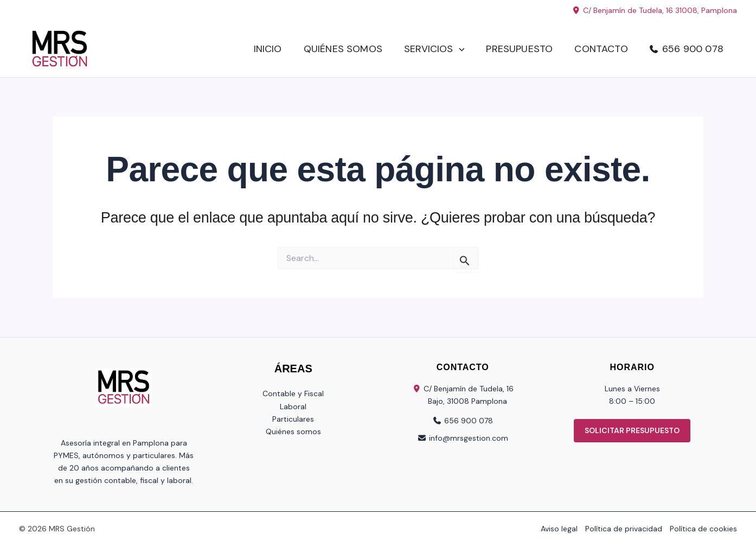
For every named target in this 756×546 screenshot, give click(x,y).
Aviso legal (559, 529)
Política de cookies (703, 529)
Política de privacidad (624, 529)
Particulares (293, 419)
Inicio (268, 49)
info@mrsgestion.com (469, 438)
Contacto (601, 49)
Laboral (293, 407)
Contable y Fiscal (293, 393)
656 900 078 (693, 49)
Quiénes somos (343, 49)
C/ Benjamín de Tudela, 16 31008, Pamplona (655, 10)
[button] (459, 49)
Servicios (434, 49)
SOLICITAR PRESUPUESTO (632, 430)
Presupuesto (519, 49)
